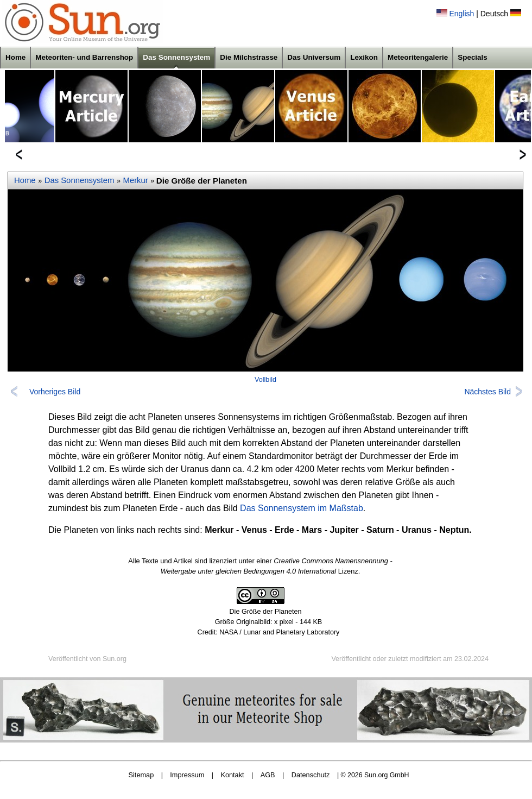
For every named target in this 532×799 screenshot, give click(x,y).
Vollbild (265, 380)
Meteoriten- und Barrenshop (84, 57)
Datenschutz (311, 775)
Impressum (187, 775)
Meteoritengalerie (418, 57)
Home (15, 57)
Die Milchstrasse (249, 57)
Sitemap (141, 775)
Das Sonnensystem (176, 57)
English (461, 14)
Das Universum (314, 57)
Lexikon (364, 57)
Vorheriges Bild (55, 392)
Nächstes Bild (487, 392)
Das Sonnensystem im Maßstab (302, 508)
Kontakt (232, 775)
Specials (473, 57)
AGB (268, 775)
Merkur (136, 180)
